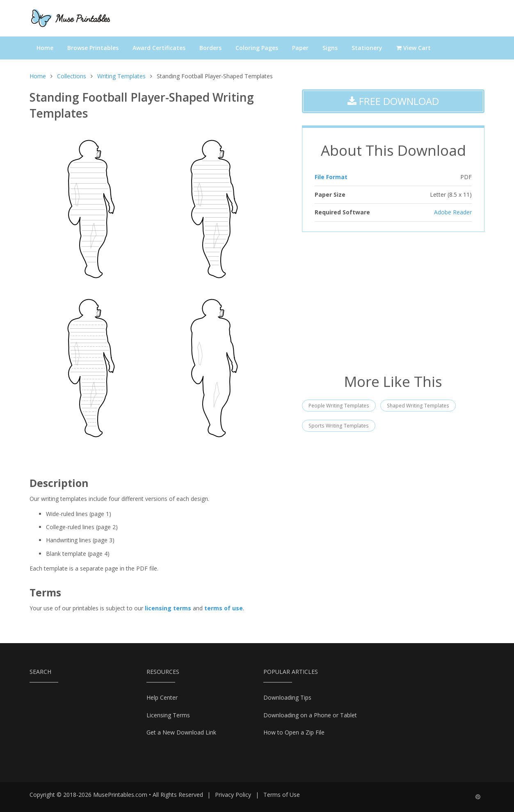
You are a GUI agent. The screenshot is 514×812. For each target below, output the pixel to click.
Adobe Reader (453, 212)
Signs (330, 48)
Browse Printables (93, 48)
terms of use (224, 608)
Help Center (162, 697)
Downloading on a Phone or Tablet (310, 715)
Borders (210, 48)
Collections (72, 76)
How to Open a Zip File (294, 732)
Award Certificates (159, 48)
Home (45, 48)
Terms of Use (282, 795)
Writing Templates (121, 76)
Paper (300, 48)
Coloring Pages (257, 48)
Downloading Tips (287, 697)
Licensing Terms (168, 715)
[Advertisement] (393, 302)
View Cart (413, 48)
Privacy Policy (233, 795)
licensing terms (168, 608)
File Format (331, 177)
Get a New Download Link (181, 732)
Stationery (367, 48)
